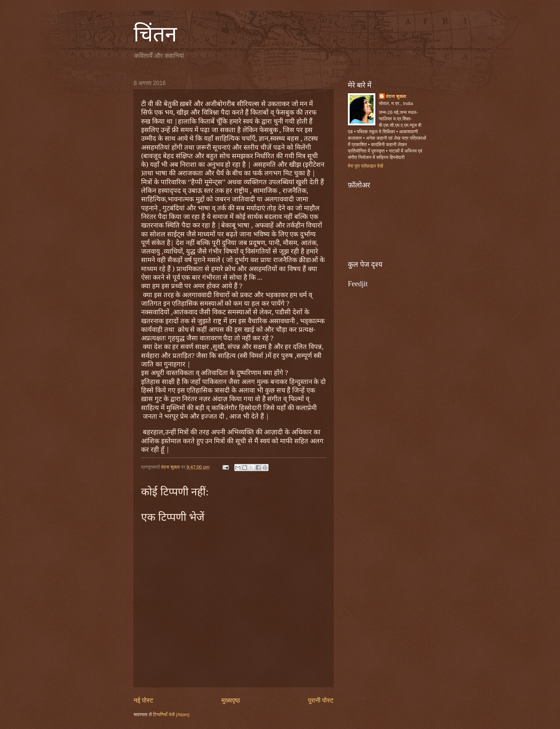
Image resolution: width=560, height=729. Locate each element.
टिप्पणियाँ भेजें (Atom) (171, 715)
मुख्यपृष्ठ (231, 700)
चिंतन (155, 34)
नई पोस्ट (143, 700)
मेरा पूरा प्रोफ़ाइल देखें (366, 166)
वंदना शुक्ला (396, 96)
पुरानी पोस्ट (321, 700)
